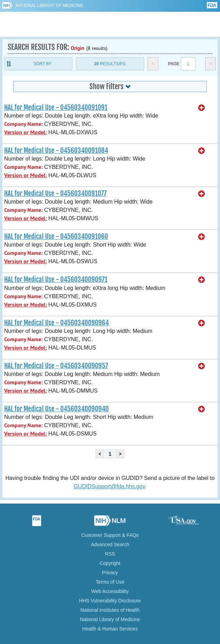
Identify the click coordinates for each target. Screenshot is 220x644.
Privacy (110, 573)
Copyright (110, 563)
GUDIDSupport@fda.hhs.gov (109, 486)
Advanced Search (110, 544)
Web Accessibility (110, 591)
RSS (110, 554)
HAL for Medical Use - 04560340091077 (55, 194)
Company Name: (23, 124)
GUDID (110, 24)
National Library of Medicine (49, 6)
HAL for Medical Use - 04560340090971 (56, 280)
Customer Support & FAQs (110, 535)
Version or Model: (25, 132)
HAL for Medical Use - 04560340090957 (56, 366)
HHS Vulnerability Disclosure (110, 601)
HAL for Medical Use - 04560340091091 (56, 108)
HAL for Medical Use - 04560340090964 (56, 323)
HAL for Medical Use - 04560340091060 (56, 237)
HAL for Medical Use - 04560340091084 (56, 151)
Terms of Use (110, 582)
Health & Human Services (110, 629)
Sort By (43, 64)
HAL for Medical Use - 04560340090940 (56, 409)
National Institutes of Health (110, 610)
